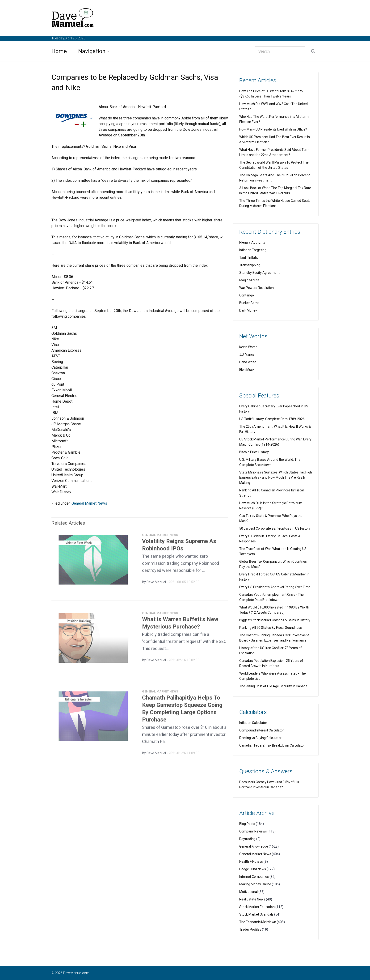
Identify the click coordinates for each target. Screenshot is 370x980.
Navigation (92, 51)
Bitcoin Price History (254, 452)
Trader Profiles (250, 929)
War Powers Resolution (256, 288)
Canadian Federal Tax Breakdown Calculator (272, 745)
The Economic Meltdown (258, 922)
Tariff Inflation (250, 258)
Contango (247, 295)
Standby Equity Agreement (259, 273)
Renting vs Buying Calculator (260, 738)
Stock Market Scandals (256, 914)
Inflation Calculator (253, 723)
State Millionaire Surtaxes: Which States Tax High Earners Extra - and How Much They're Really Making (276, 477)
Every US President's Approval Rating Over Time (275, 587)
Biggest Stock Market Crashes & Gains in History (275, 620)
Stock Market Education (257, 907)
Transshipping (250, 265)
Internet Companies (254, 877)
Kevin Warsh (248, 347)
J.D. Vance (247, 355)
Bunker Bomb (249, 303)
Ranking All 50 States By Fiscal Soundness (271, 628)
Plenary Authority (252, 242)
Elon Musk (247, 370)
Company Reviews (253, 831)
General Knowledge (254, 846)
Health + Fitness (251, 862)
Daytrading (247, 839)
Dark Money (248, 310)
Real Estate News (252, 899)
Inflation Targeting (253, 250)
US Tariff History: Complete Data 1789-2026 (272, 419)
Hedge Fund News (253, 869)
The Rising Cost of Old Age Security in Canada (273, 686)
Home (59, 51)
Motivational (248, 892)
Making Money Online (255, 884)
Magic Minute (249, 280)
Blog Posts (247, 824)
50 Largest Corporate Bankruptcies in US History (275, 528)
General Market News (89, 503)
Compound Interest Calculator (262, 730)
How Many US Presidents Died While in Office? (273, 129)
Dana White (248, 362)
